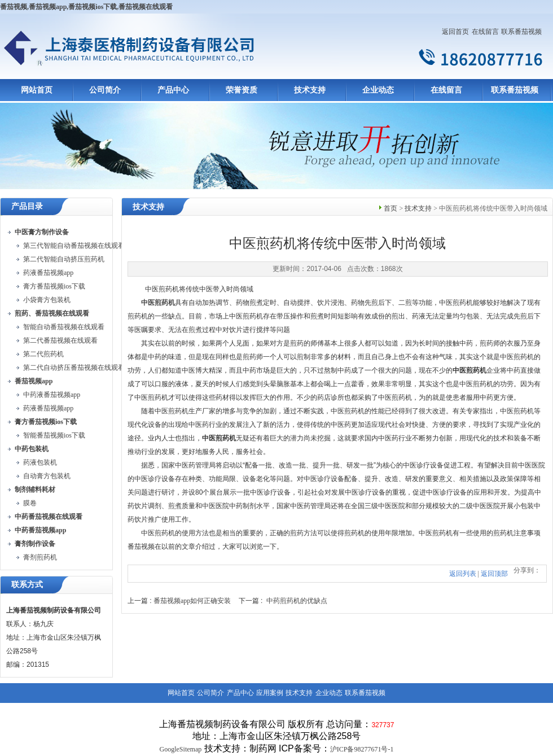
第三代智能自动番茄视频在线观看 (74, 246)
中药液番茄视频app (52, 395)
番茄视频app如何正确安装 (192, 601)
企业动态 (378, 90)
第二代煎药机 (43, 354)
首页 (390, 208)
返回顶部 (494, 574)
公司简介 (105, 90)
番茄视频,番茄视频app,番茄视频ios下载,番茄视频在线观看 (86, 7)
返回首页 (455, 32)
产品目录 (27, 206)
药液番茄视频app (48, 273)
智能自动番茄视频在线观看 (64, 327)
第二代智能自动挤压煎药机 (64, 259)
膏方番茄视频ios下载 (54, 286)
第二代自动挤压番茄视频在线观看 (74, 368)
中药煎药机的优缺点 (297, 601)
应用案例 (270, 693)
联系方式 (27, 585)
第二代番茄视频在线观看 (60, 340)
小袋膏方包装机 (47, 300)
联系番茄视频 (521, 32)
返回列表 (463, 574)
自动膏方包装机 (47, 476)
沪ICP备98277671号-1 (362, 749)
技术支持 (310, 90)
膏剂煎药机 (40, 557)
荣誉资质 (242, 90)
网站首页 (37, 90)
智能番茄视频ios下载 (54, 435)
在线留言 (485, 32)
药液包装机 (40, 462)
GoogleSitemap (181, 749)
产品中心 (173, 90)
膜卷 (30, 503)
